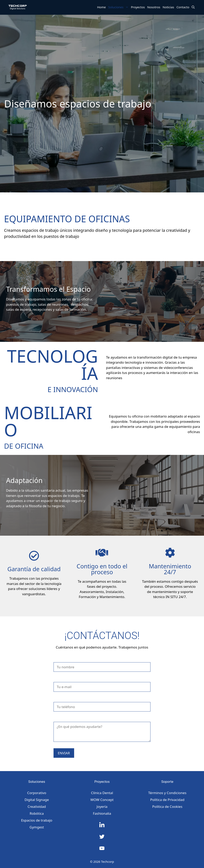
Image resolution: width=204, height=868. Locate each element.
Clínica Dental (102, 793)
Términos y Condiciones (167, 793)
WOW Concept (102, 800)
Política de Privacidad (167, 800)
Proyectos (138, 7)
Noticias (168, 7)
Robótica (37, 813)
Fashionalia (102, 813)
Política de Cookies (167, 807)
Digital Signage (37, 800)
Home (101, 7)
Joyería (102, 807)
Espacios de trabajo (37, 820)
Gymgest (37, 827)
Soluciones (119, 7)
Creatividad (37, 807)
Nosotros (154, 7)
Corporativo (37, 793)
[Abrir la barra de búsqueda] (193, 7)
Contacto (183, 7)
